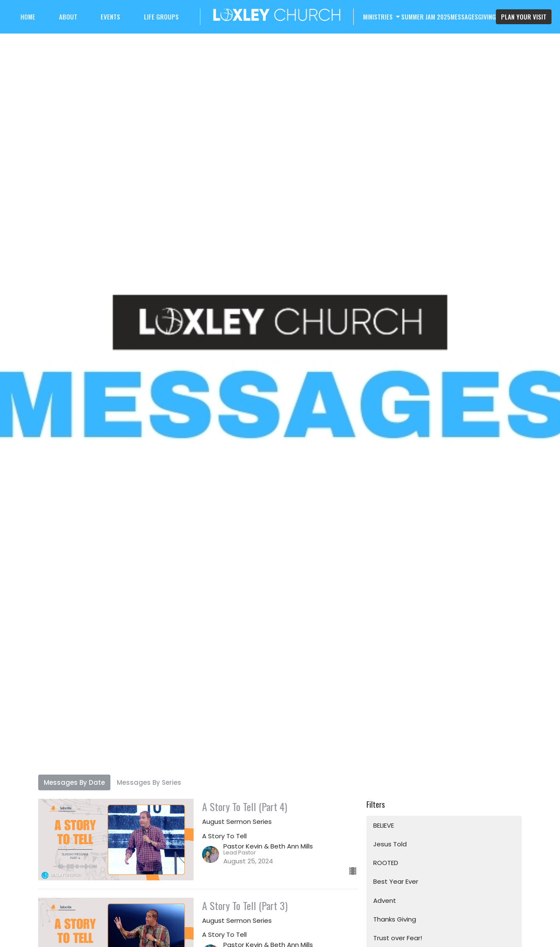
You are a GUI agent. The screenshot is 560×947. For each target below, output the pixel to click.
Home (28, 17)
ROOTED (386, 863)
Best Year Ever (396, 881)
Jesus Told (390, 844)
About (68, 17)
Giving (487, 17)
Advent (385, 900)
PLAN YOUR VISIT (524, 17)
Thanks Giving (395, 919)
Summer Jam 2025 (426, 17)
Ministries (382, 17)
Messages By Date (74, 782)
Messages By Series (149, 782)
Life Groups (161, 17)
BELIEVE (384, 825)
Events (110, 17)
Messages (464, 17)
